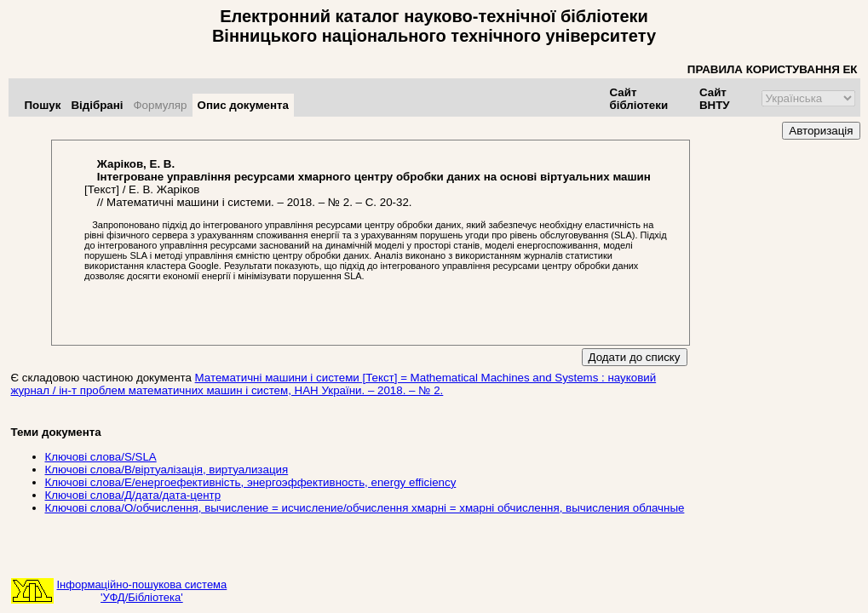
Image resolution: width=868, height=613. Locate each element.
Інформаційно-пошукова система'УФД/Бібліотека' (142, 591)
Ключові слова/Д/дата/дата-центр (133, 495)
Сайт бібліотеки (639, 99)
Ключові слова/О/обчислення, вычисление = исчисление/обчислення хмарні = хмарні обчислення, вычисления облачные (365, 508)
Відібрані (97, 105)
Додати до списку (635, 357)
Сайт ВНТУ (715, 99)
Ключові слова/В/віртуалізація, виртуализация (167, 470)
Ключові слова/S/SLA (101, 457)
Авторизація (821, 131)
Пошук (43, 105)
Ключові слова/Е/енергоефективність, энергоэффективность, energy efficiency (251, 482)
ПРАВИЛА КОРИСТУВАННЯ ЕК (773, 69)
